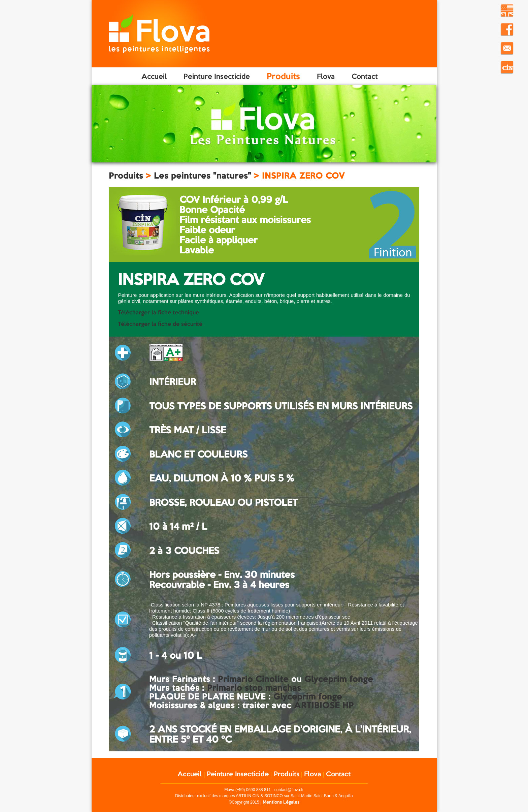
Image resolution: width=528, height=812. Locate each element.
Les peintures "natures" (203, 176)
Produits (283, 76)
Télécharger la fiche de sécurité (160, 324)
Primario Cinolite (253, 679)
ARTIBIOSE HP (324, 705)
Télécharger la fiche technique (158, 312)
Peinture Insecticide (217, 76)
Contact (365, 76)
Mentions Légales (281, 802)
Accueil (154, 76)
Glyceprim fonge (339, 679)
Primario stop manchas (254, 688)
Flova (326, 76)
